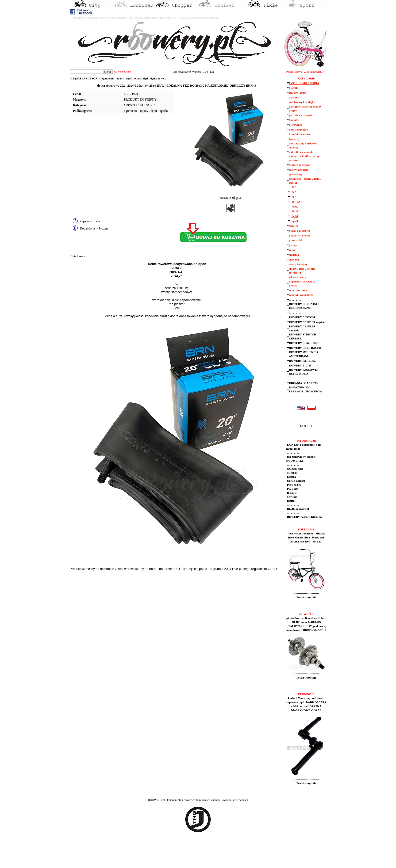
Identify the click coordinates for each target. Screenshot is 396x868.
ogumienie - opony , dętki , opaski (146, 111)
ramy (292, 250)
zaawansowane (122, 72)
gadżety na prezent (301, 115)
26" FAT (297, 202)
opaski (296, 221)
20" (294, 187)
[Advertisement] (99, 855)
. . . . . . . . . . (296, 300)
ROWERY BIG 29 (300, 366)
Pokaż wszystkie (306, 597)
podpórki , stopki (299, 236)
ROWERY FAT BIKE (302, 361)
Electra (291, 477)
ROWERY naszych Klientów (304, 517)
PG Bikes (292, 489)
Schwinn (292, 497)
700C (295, 207)
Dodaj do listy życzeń (94, 228)
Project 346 (294, 485)
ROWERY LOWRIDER (304, 343)
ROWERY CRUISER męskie (307, 322)
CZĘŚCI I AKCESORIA (140, 105)
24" (294, 192)
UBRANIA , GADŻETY (304, 383)
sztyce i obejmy (298, 264)
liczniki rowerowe (300, 134)
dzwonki (294, 97)
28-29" (296, 211)
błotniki (294, 88)
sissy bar (294, 260)
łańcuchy (295, 139)
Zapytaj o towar (90, 221)
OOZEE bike (295, 469)
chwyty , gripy (298, 93)
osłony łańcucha (299, 170)
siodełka (294, 255)
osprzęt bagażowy (300, 165)
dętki (295, 216)
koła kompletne (298, 130)
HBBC (291, 501)
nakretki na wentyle (301, 152)
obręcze (294, 226)
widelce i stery (298, 277)
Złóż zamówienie (314, 72)
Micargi (292, 473)
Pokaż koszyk (294, 72)
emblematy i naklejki (302, 102)
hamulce (294, 120)
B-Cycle (292, 493)
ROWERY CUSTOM (302, 317)
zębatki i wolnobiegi (301, 295)
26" (294, 197)
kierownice (296, 125)
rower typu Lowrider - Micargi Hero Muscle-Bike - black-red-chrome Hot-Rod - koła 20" (306, 538)
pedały (293, 245)
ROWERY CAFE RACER (305, 348)
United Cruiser (296, 481)
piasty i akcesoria (300, 231)
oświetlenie (296, 175)
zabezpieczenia (298, 290)
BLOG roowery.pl (298, 509)
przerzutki (295, 240)
